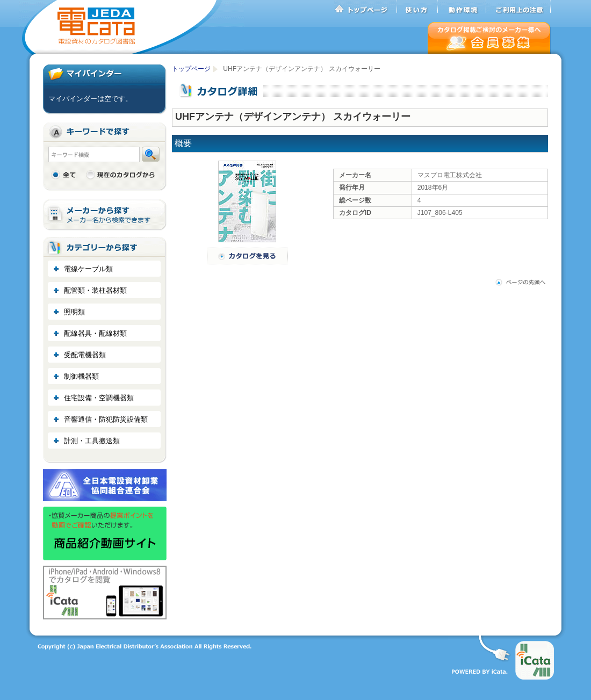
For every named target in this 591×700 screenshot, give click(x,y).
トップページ (365, 7)
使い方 (417, 7)
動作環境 (462, 7)
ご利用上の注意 (518, 7)
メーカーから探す (105, 215)
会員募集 (489, 38)
